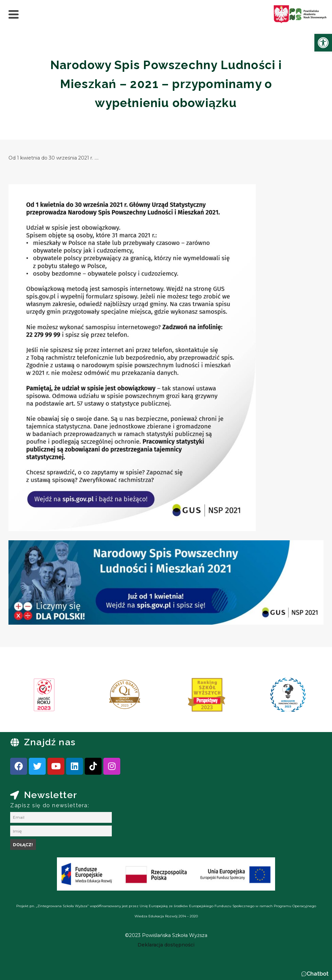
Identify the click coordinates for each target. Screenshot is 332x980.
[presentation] (27, 697)
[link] (323, 43)
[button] (315, 974)
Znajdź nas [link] (50, 742)
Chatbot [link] (318, 974)
